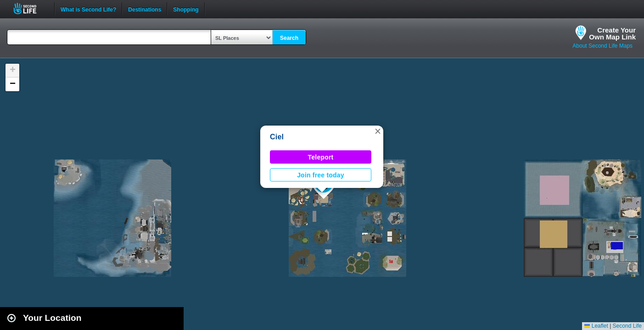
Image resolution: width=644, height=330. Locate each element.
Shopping (186, 9)
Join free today (321, 175)
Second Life (30, 8)
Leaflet (596, 326)
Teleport (321, 157)
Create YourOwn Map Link (612, 33)
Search (289, 38)
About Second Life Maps (602, 46)
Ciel (277, 137)
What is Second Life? (88, 9)
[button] (378, 131)
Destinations (145, 9)
